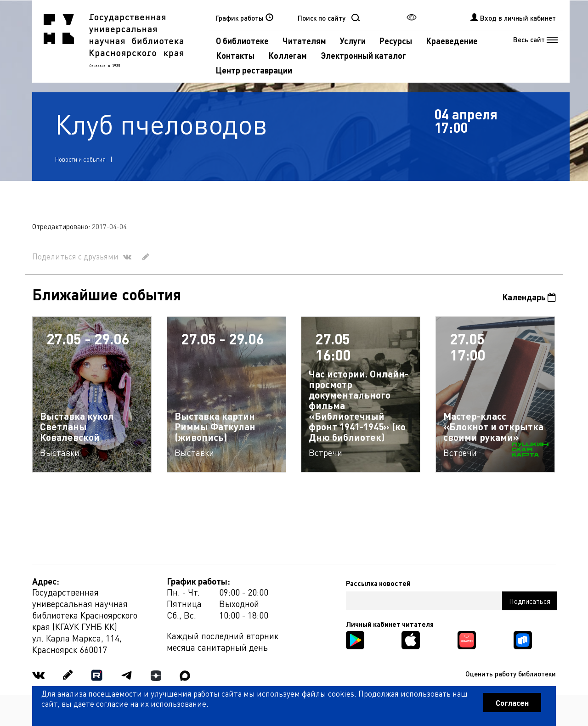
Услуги (353, 41)
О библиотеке (242, 41)
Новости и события (80, 159)
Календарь (529, 297)
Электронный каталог (363, 55)
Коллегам (288, 55)
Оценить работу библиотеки (511, 674)
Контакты (235, 55)
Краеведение (452, 41)
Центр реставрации (254, 70)
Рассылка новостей (378, 583)
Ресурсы (396, 41)
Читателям (304, 41)
